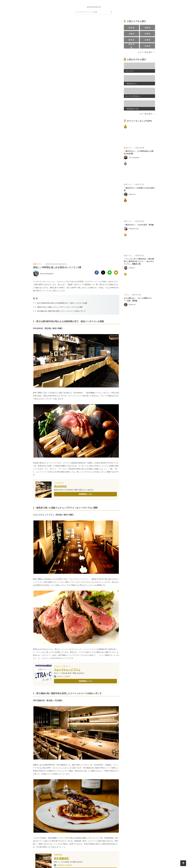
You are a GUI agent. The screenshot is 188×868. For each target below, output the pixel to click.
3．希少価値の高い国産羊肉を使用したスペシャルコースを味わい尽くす (60, 311)
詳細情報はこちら (85, 494)
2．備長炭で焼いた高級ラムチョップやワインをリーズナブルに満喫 (59, 307)
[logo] (94, 3)
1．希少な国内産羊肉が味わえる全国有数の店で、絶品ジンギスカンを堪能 (61, 303)
